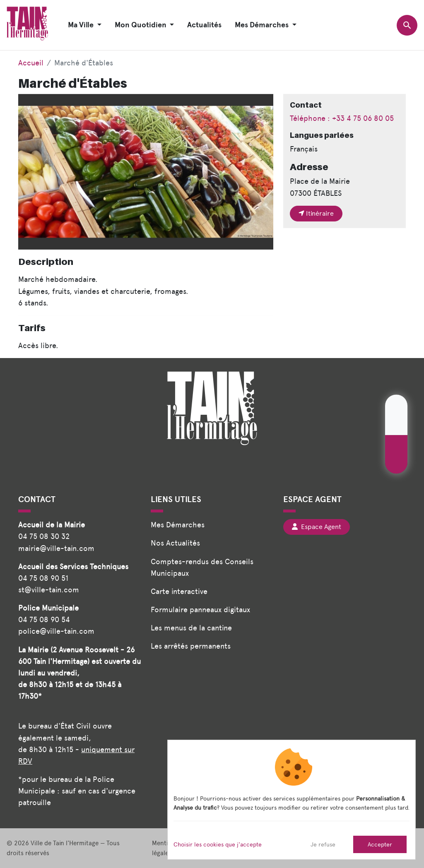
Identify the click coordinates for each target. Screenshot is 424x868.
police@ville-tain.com (56, 631)
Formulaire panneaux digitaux (200, 610)
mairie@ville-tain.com (56, 548)
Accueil (31, 63)
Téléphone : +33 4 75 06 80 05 (342, 118)
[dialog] (291, 800)
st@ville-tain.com (49, 590)
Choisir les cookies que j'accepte (218, 844)
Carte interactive (179, 591)
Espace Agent (317, 527)
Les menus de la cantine (191, 628)
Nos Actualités (175, 543)
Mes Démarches (178, 525)
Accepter (380, 844)
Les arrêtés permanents (191, 646)
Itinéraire (316, 213)
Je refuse (323, 844)
